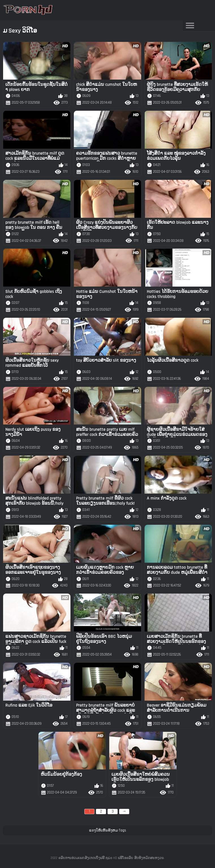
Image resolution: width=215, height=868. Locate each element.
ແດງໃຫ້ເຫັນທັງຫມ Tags (108, 830)
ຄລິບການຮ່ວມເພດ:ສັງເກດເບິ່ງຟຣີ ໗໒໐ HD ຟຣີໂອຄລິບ (96, 858)
